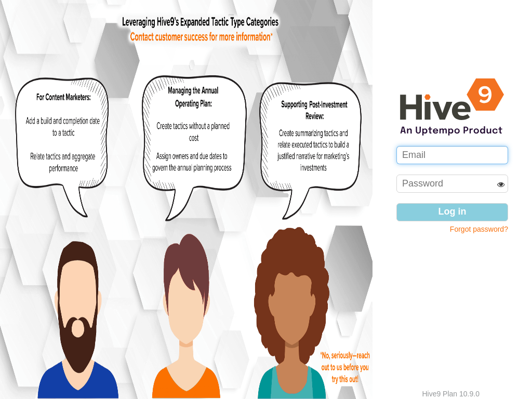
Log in (452, 211)
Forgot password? (479, 229)
